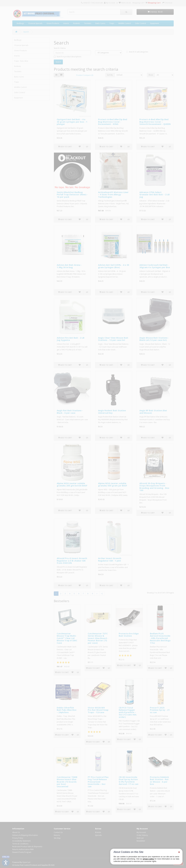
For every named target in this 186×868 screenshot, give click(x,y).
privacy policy (148, 859)
